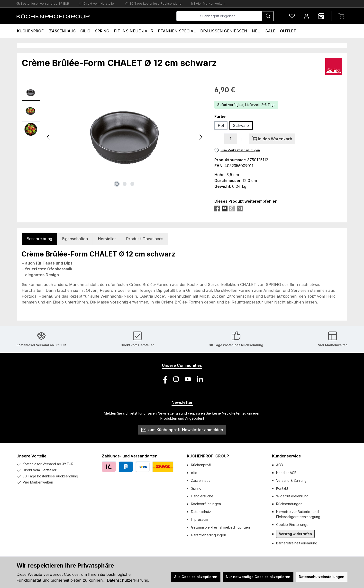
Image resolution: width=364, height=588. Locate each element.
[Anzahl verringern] (219, 139)
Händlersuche (202, 496)
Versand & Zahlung (291, 480)
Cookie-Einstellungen (293, 525)
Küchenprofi (201, 465)
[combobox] (219, 16)
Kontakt (282, 488)
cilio (194, 473)
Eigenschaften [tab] (75, 239)
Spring (196, 488)
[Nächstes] (201, 137)
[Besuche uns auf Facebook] (164, 379)
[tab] (39, 239)
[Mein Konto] (307, 16)
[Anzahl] (231, 139)
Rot (221, 125)
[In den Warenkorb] (272, 139)
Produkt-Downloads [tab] (145, 239)
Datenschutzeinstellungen (322, 577)
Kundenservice (287, 456)
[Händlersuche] (321, 16)
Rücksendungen (289, 504)
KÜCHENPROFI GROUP (208, 456)
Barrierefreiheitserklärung (297, 543)
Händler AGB (286, 473)
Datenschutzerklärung (127, 580)
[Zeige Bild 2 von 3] (125, 184)
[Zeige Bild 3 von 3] (132, 184)
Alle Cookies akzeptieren (196, 577)
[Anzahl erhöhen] (242, 139)
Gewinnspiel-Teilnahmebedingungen (220, 527)
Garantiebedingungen (209, 535)
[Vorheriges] (48, 137)
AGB (280, 465)
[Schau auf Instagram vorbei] (176, 379)
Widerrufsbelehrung (292, 496)
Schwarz (241, 125)
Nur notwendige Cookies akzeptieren (258, 577)
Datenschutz (201, 512)
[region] (113, 137)
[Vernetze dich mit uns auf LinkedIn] (200, 379)
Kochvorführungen (206, 504)
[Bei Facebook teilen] (217, 208)
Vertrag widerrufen (295, 534)
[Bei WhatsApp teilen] (232, 208)
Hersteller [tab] (107, 239)
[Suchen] (268, 16)
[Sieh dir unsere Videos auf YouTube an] (188, 379)
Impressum (200, 519)
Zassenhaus (201, 480)
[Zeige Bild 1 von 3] (117, 184)
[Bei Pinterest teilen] (225, 208)
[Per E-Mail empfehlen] (240, 208)
